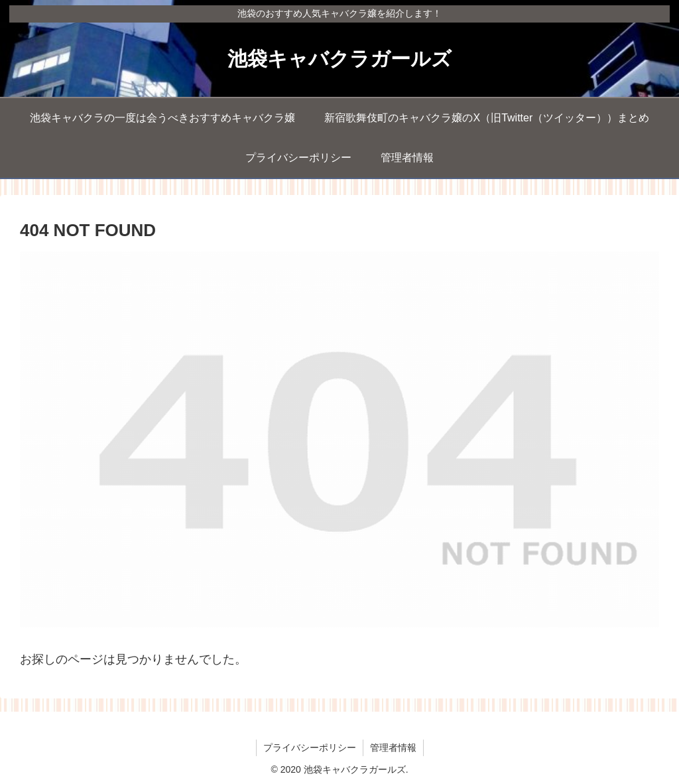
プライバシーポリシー (310, 748)
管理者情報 (393, 748)
